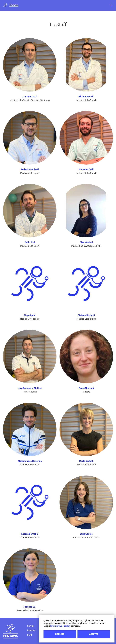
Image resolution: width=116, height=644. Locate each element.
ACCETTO (94, 634)
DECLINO (60, 634)
